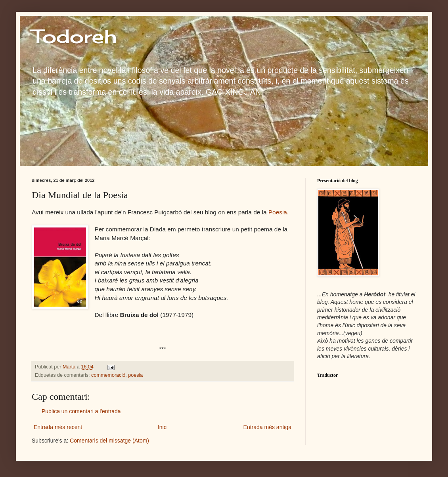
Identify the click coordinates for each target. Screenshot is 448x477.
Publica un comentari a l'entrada (81, 411)
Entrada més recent (58, 427)
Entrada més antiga (267, 427)
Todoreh (74, 36)
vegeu (353, 333)
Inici (163, 427)
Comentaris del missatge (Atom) (109, 441)
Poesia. (279, 212)
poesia (135, 375)
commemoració (108, 375)
